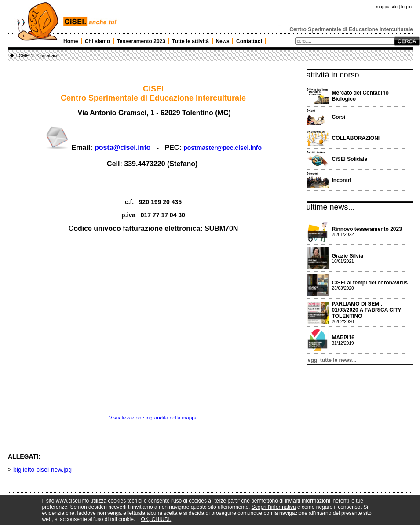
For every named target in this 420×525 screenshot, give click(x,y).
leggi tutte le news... (332, 360)
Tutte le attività (190, 41)
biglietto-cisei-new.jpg (42, 470)
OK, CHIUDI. (156, 519)
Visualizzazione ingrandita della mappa (153, 417)
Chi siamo (97, 41)
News (222, 41)
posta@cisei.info (123, 148)
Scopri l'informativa (274, 507)
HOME (22, 56)
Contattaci (249, 41)
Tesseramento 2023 (141, 41)
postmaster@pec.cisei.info (223, 148)
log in (406, 7)
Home (71, 41)
